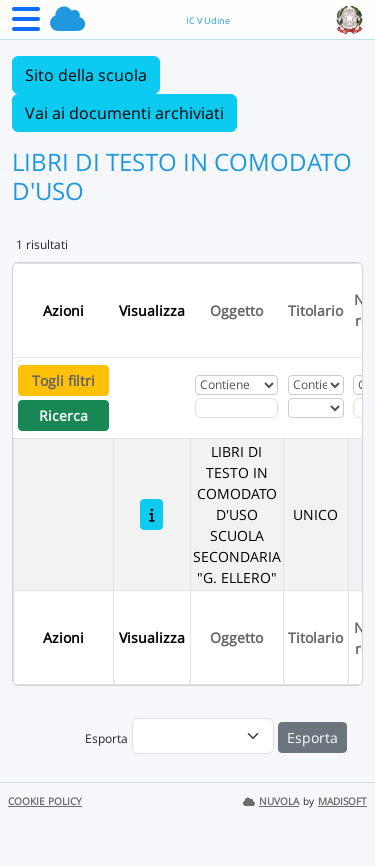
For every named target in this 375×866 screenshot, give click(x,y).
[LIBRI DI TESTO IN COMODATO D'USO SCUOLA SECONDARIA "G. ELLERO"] (151, 514)
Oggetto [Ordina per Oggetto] (236, 310)
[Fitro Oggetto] (236, 408)
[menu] (203, 736)
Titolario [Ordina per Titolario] (315, 310)
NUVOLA (271, 801)
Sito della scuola (86, 75)
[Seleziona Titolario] (316, 408)
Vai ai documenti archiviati (124, 113)
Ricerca (63, 415)
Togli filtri (63, 380)
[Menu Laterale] (26, 25)
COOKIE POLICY (45, 801)
